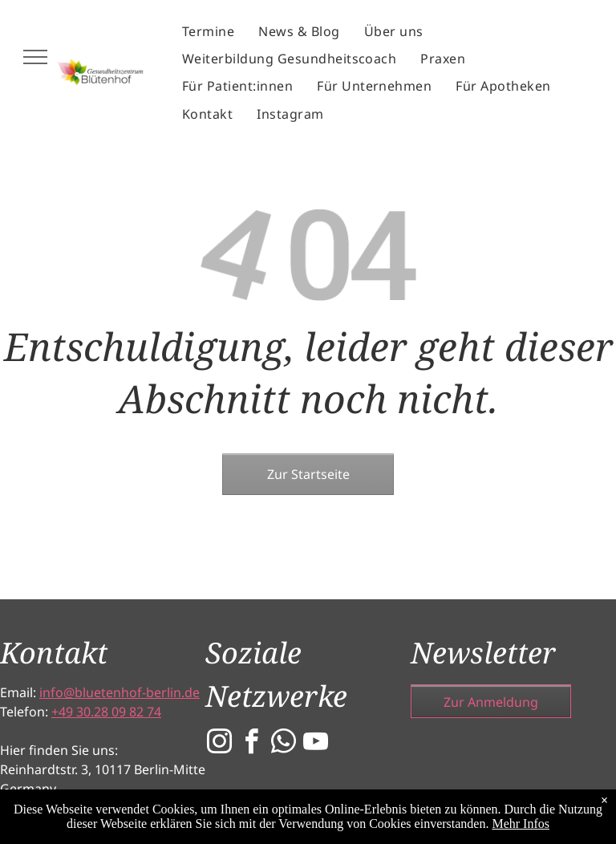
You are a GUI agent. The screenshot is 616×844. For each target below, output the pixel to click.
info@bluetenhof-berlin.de (120, 692)
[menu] (35, 57)
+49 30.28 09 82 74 (106, 712)
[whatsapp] (284, 744)
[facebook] (252, 744)
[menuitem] (208, 31)
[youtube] (316, 744)
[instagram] (220, 744)
